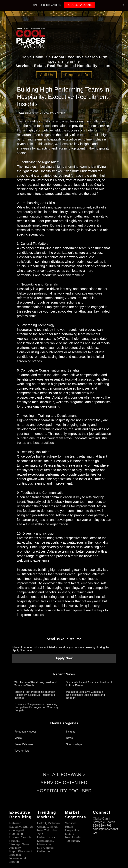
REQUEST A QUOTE (79, 5)
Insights (71, 732)
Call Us (46, 75)
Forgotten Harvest (25, 732)
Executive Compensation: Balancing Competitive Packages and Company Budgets (36, 707)
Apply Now (64, 658)
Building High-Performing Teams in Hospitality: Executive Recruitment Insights (35, 695)
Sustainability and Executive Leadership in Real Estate (90, 684)
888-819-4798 (102, 826)
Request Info (76, 75)
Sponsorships (74, 744)
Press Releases (24, 744)
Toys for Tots (22, 751)
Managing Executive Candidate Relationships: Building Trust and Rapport (85, 695)
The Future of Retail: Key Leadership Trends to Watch (36, 684)
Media (18, 738)
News (69, 738)
